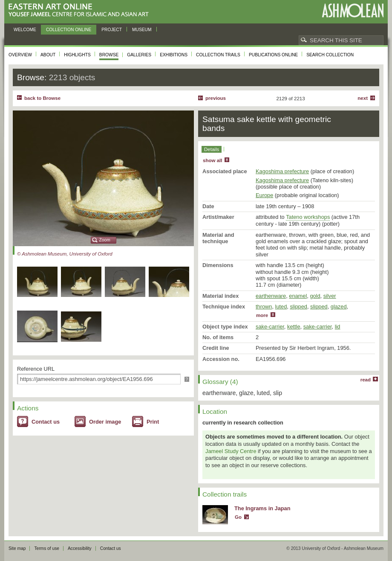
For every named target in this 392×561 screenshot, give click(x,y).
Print (153, 422)
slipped (298, 307)
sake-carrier (270, 327)
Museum (142, 30)
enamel (298, 296)
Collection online (69, 30)
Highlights (77, 55)
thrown (264, 307)
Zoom (105, 240)
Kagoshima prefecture (282, 171)
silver (330, 296)
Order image (105, 422)
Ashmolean (353, 10)
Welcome (25, 30)
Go (238, 517)
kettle (294, 327)
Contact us (46, 422)
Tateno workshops (308, 217)
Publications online (273, 55)
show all (212, 160)
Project (112, 30)
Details (212, 149)
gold (315, 296)
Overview (20, 55)
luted (281, 307)
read (366, 380)
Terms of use (47, 548)
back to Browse (42, 98)
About (48, 55)
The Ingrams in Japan (262, 508)
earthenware (271, 296)
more (262, 315)
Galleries (139, 55)
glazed (339, 307)
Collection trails (218, 55)
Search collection (330, 55)
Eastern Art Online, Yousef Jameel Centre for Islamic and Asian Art (81, 10)
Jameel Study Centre (231, 451)
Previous (216, 98)
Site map (17, 548)
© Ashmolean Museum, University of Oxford (65, 254)
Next (363, 98)
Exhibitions (174, 55)
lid (338, 327)
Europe (264, 195)
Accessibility (80, 548)
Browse (109, 55)
